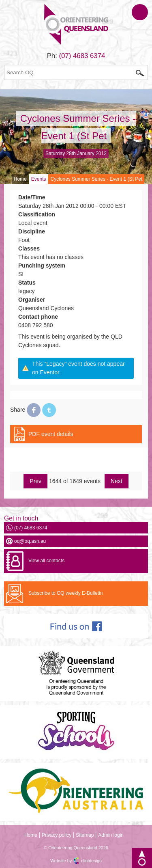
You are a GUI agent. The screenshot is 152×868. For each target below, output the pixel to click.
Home (20, 179)
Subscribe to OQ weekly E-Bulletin (65, 593)
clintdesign (91, 861)
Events (39, 179)
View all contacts (46, 561)
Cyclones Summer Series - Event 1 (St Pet (96, 179)
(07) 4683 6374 (82, 56)
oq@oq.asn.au (30, 541)
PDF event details (51, 434)
